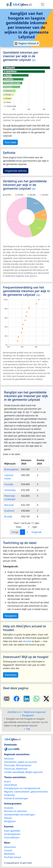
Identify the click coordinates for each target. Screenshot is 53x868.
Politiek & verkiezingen (16, 798)
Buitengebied (11, 469)
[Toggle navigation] (43, 4)
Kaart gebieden (12, 831)
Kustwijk (9, 484)
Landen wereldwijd (14, 772)
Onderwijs (9, 795)
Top (28, 729)
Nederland (22, 769)
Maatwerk (9, 854)
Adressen (9, 759)
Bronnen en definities (15, 811)
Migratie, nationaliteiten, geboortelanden (26, 792)
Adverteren (10, 847)
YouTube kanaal (12, 857)
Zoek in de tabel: (28, 454)
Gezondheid (10, 785)
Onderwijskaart (12, 834)
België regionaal (34, 772)
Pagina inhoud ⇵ (26, 43)
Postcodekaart (12, 837)
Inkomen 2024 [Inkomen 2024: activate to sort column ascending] (26, 462)
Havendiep (10, 490)
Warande (9, 505)
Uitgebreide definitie (16, 171)
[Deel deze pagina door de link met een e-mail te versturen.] (7, 699)
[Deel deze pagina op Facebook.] (17, 699)
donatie (27, 641)
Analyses (9, 808)
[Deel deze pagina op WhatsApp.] (36, 699)
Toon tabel (10, 142)
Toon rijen (26, 527)
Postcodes (10, 765)
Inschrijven (11, 675)
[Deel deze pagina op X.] (46, 699)
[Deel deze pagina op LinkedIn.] (26, 699)
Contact (8, 850)
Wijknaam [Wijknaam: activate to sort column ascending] (10, 464)
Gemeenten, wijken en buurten (21, 762)
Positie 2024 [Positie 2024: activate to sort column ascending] (41, 462)
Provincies (9, 769)
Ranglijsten (11, 616)
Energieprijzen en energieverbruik (22, 788)
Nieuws (8, 818)
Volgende (37, 532)
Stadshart (9, 511)
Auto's (7, 781)
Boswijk (8, 516)
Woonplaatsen (24, 765)
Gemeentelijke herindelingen (20, 815)
